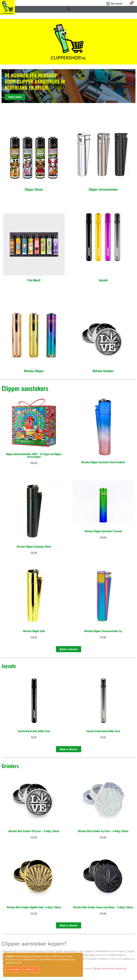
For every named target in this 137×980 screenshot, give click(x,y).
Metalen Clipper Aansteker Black (34, 546)
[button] (69, 9)
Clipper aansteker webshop (109, 968)
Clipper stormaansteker (103, 189)
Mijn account (117, 3)
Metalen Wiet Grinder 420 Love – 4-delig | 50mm (34, 831)
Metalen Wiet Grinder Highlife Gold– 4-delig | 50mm (34, 907)
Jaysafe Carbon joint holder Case (103, 731)
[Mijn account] (108, 4)
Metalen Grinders (103, 371)
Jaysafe (103, 280)
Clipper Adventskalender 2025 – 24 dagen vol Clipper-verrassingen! (34, 455)
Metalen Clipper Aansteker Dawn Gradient (103, 462)
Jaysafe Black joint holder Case (34, 731)
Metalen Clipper (34, 371)
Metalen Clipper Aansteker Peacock (103, 531)
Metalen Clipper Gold (34, 631)
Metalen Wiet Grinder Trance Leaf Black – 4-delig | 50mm (103, 907)
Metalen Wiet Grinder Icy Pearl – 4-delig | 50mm (103, 831)
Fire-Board (34, 280)
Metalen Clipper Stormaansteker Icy (103, 631)
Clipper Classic (34, 189)
